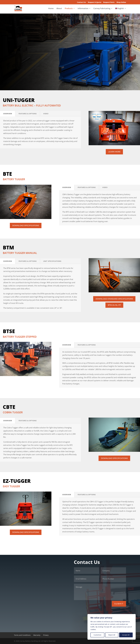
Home (51, 9)
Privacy (46, 635)
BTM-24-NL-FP (114, 305)
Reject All (112, 635)
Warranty (37, 635)
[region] (112, 627)
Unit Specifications (52, 261)
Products (69, 9)
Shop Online (121, 2)
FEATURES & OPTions (28, 114)
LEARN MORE (114, 152)
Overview (8, 114)
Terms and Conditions (22, 635)
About (59, 9)
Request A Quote (95, 2)
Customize (97, 635)
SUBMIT (119, 604)
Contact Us (81, 2)
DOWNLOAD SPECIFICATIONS (26, 226)
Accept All (126, 635)
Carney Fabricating (102, 9)
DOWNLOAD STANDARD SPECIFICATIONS (114, 299)
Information (83, 9)
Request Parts (109, 2)
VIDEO (46, 114)
